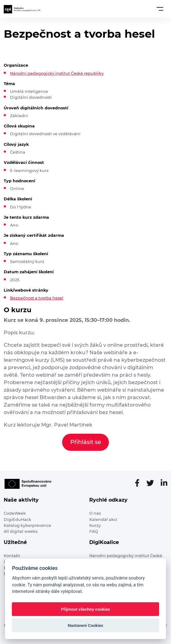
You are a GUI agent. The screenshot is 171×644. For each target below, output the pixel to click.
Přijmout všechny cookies (86, 609)
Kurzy (95, 525)
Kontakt (12, 556)
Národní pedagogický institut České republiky (57, 73)
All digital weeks (21, 531)
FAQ (94, 531)
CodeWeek (15, 513)
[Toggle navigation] (160, 9)
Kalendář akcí (103, 520)
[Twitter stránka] (153, 483)
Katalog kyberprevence (27, 525)
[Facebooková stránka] (140, 483)
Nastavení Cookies (85, 625)
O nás (95, 513)
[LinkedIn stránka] (164, 483)
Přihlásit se (86, 442)
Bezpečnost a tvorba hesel (37, 298)
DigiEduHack (17, 520)
